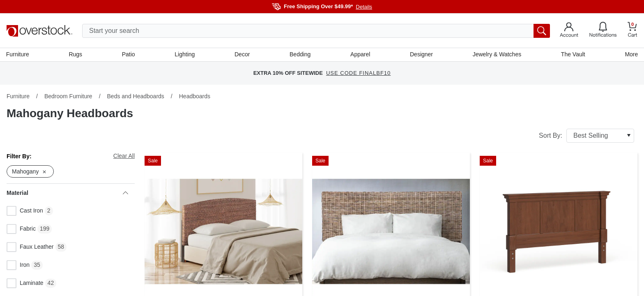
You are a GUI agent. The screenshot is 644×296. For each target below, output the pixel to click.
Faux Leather (30, 248)
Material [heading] (67, 194)
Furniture (18, 55)
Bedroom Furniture (68, 97)
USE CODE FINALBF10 (358, 74)
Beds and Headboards (136, 97)
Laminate (25, 284)
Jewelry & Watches (497, 55)
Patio (129, 55)
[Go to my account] (569, 31)
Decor (242, 55)
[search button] (542, 31)
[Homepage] (39, 31)
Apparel (360, 55)
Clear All (124, 156)
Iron (18, 266)
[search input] (316, 31)
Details (364, 7)
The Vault (573, 55)
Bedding (300, 55)
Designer (421, 55)
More (631, 55)
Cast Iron (25, 212)
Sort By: (586, 136)
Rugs (76, 55)
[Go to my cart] (632, 31)
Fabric (21, 230)
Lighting (185, 55)
